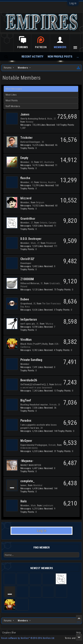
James (25, 114)
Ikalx (23, 501)
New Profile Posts (60, 57)
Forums (23, 47)
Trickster (26, 138)
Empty (24, 158)
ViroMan (26, 340)
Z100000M (27, 279)
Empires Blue (9, 633)
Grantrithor (28, 219)
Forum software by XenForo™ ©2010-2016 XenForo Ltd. (28, 638)
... (78, 57)
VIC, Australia (47, 162)
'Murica (49, 324)
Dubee (25, 299)
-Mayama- (27, 461)
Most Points (12, 101)
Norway (30, 122)
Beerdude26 (29, 380)
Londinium (48, 506)
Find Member (41, 548)
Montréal (38, 485)
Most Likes (11, 95)
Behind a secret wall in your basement (41, 386)
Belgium (40, 203)
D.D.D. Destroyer (31, 239)
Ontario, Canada (48, 223)
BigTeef (26, 400)
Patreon (41, 47)
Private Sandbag (31, 360)
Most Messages (14, 89)
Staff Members (13, 106)
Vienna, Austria (48, 182)
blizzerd (26, 198)
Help (78, 633)
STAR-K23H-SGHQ (29, 448)
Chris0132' (27, 259)
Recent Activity (32, 57)
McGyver (26, 441)
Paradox (26, 421)
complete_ (27, 481)
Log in (73, 3)
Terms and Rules (73, 638)
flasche (25, 178)
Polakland (51, 243)
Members (60, 47)
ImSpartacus (29, 319)
